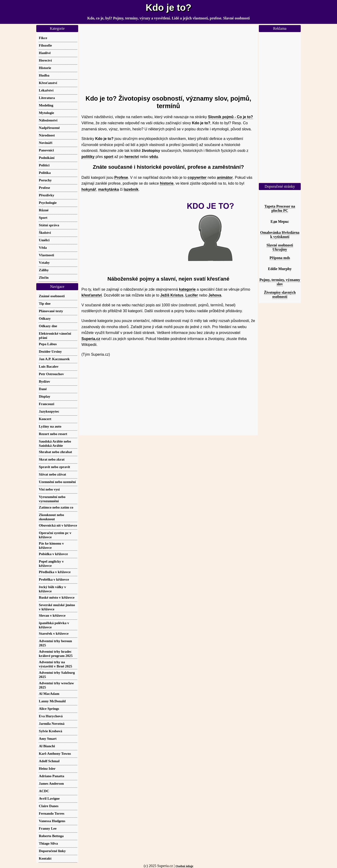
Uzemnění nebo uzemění (57, 482)
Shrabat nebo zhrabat (55, 452)
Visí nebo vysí (49, 489)
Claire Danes (49, 806)
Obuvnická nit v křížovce (58, 525)
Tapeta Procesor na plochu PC (280, 208)
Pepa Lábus (48, 344)
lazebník (131, 189)
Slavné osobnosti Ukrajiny (280, 247)
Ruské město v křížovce (57, 597)
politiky (88, 157)
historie (167, 183)
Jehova (215, 295)
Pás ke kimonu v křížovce (51, 545)
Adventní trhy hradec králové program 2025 (56, 654)
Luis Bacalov (49, 366)
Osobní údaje (184, 866)
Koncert (45, 419)
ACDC (44, 791)
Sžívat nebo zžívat (52, 474)
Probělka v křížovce (54, 579)
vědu (154, 157)
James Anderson (51, 783)
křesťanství (92, 295)
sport (109, 157)
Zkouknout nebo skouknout (51, 517)
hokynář (89, 189)
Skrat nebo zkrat (52, 459)
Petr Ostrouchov (51, 374)
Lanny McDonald (52, 701)
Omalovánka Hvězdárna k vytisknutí (280, 235)
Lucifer (192, 295)
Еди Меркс (280, 222)
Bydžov (44, 381)
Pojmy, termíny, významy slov (280, 282)
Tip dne (45, 303)
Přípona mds (280, 258)
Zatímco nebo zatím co (56, 507)
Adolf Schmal (49, 761)
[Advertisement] (168, 58)
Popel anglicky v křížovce (51, 563)
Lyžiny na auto (50, 426)
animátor (225, 178)
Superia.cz (91, 339)
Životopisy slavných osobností (280, 295)
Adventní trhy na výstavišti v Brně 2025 (55, 664)
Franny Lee (48, 828)
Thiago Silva (48, 843)
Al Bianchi (47, 746)
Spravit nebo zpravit (54, 467)
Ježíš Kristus (172, 295)
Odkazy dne (48, 326)
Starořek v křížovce (54, 633)
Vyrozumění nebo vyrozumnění (52, 499)
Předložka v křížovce (55, 572)
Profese (121, 178)
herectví (132, 157)
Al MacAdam (49, 694)
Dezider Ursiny (50, 351)
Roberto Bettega (51, 836)
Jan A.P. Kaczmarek (54, 359)
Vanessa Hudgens (52, 821)
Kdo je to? (168, 7)
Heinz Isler (47, 768)
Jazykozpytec (49, 411)
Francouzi (47, 404)
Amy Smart (48, 738)
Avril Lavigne (49, 798)
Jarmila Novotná (52, 723)
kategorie (187, 289)
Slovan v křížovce (52, 615)
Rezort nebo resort (53, 434)
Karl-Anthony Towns (55, 753)
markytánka (108, 189)
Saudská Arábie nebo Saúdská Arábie (55, 443)
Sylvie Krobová (51, 731)
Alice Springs (49, 709)
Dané (43, 389)
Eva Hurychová (51, 716)
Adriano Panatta (51, 776)
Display (45, 396)
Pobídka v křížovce (53, 554)
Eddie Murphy (280, 269)
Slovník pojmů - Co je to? (231, 117)
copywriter (197, 178)
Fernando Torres (52, 813)
